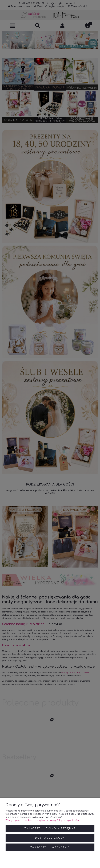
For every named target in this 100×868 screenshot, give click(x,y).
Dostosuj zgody (50, 838)
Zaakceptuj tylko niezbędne (50, 828)
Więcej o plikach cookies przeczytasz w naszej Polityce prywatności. (42, 820)
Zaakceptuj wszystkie (50, 847)
